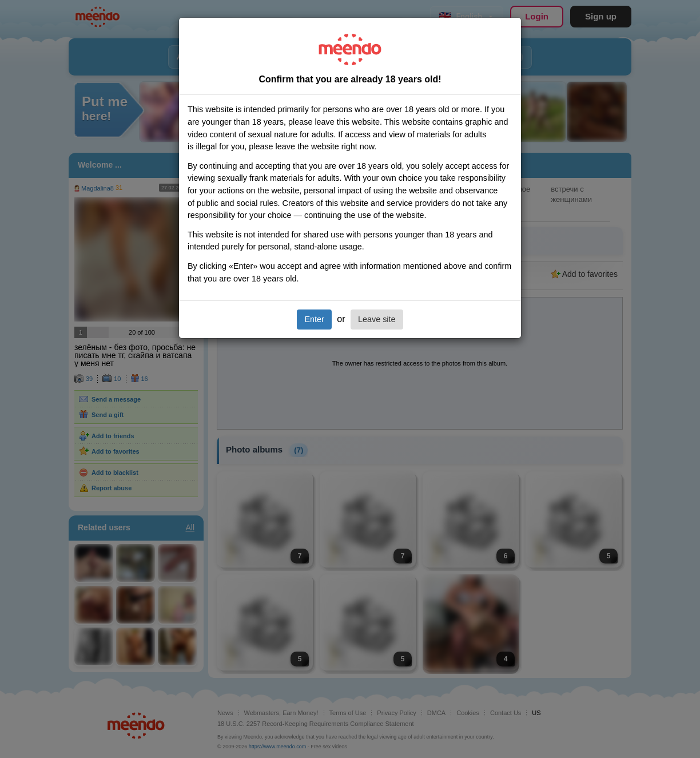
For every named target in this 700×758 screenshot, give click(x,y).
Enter (314, 319)
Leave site (377, 319)
